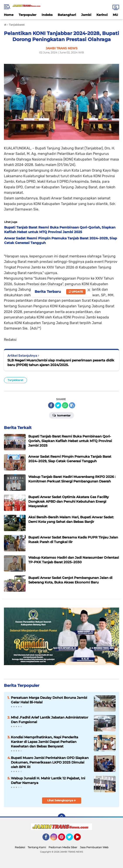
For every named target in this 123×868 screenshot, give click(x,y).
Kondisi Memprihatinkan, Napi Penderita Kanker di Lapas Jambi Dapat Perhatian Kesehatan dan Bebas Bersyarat (45, 742)
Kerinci (102, 15)
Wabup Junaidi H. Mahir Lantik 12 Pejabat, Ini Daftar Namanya (48, 780)
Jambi (86, 15)
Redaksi (20, 847)
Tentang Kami (37, 847)
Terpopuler (28, 15)
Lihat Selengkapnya (61, 800)
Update (76, 292)
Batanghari (67, 15)
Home (9, 15)
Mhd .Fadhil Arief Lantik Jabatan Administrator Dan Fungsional (50, 720)
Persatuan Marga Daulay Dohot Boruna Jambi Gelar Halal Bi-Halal (49, 700)
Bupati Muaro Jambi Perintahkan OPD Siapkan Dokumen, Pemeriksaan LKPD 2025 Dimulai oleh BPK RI (50, 762)
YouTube (80, 839)
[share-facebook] (51, 405)
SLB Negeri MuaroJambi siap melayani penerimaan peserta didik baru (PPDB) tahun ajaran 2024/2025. (61, 363)
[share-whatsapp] (65, 405)
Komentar (61, 415)
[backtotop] (62, 817)
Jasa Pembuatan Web (94, 847)
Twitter (71, 839)
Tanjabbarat (15, 380)
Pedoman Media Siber (63, 847)
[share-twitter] (58, 405)
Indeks (47, 15)
